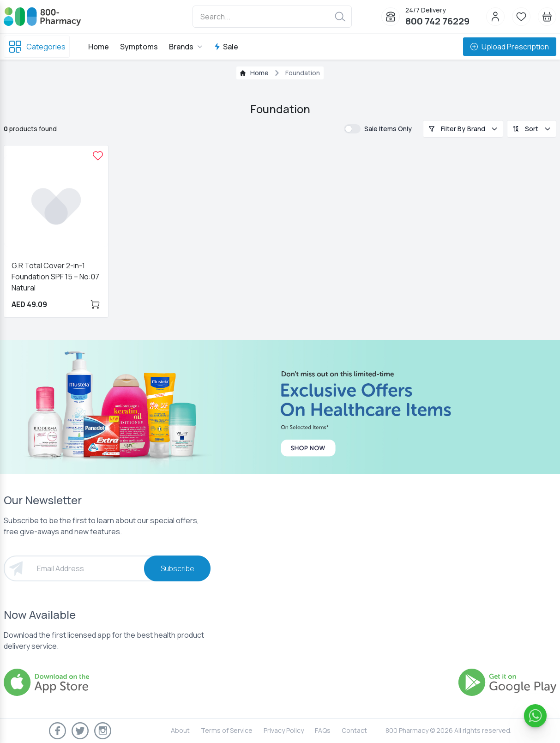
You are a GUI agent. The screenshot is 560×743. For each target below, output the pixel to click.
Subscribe (178, 568)
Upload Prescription (510, 47)
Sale (226, 47)
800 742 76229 (437, 21)
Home (99, 47)
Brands (186, 47)
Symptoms (139, 47)
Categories (37, 47)
